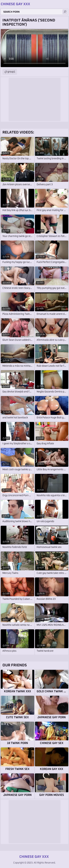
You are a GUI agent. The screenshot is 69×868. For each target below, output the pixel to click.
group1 (11, 72)
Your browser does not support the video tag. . (34, 48)
